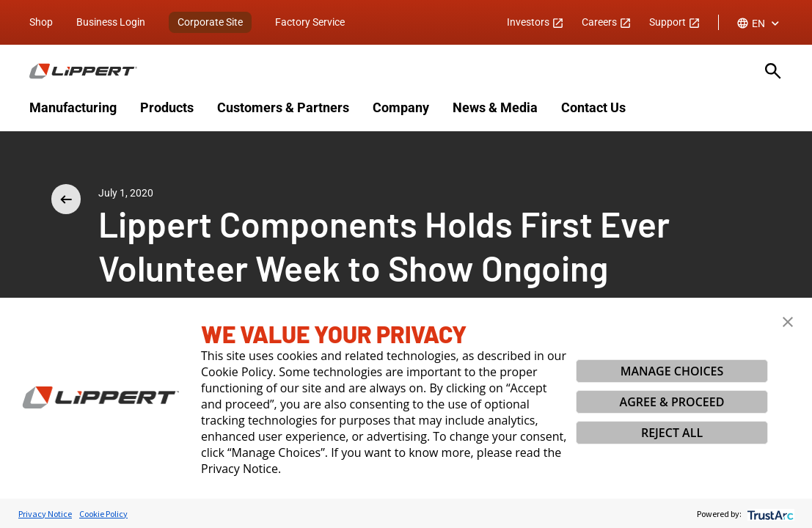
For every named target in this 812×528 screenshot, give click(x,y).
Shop (41, 22)
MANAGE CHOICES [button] (672, 371)
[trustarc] (769, 514)
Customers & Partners (283, 107)
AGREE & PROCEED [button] (672, 402)
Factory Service (310, 22)
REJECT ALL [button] (672, 433)
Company (401, 107)
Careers (607, 22)
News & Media (495, 107)
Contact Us (593, 107)
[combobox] (760, 23)
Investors (535, 22)
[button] (788, 322)
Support (675, 22)
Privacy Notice (45, 514)
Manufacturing (73, 107)
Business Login (111, 22)
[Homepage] (388, 71)
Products (167, 107)
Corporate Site (210, 22)
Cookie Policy (103, 514)
